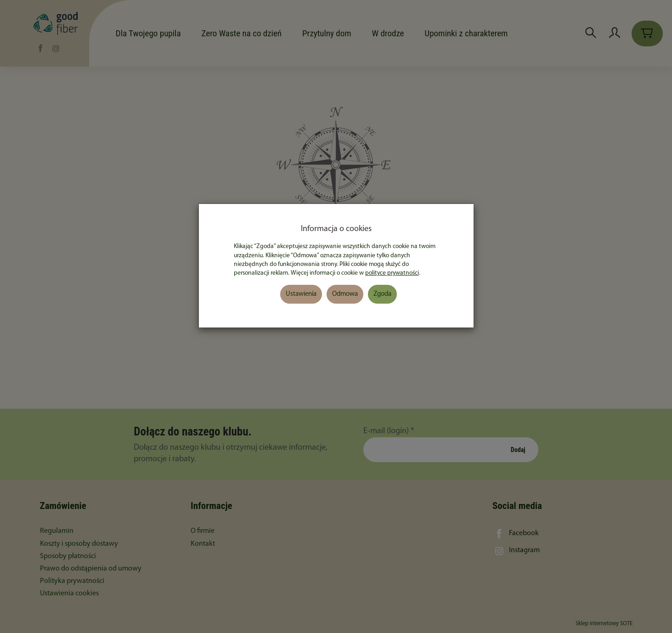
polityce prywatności (392, 273)
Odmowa (345, 294)
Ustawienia (301, 294)
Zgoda (382, 294)
